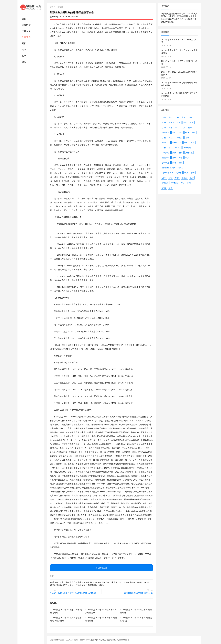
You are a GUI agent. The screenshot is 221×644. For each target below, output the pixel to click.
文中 (192, 178)
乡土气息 (166, 163)
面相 (24, 43)
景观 (181, 163)
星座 (24, 62)
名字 (24, 56)
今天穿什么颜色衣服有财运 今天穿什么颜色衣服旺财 (73, 593)
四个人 (171, 123)
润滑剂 (179, 173)
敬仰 (171, 117)
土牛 (177, 128)
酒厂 (171, 148)
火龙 (179, 123)
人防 (164, 128)
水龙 (192, 123)
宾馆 (193, 143)
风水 (24, 50)
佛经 (193, 173)
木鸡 (184, 117)
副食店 (165, 183)
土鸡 (177, 117)
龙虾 (187, 138)
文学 (164, 178)
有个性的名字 (168, 173)
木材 (164, 148)
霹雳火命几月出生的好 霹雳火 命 (138, 593)
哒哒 (171, 178)
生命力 (184, 178)
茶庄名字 (166, 143)
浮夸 (174, 158)
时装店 (180, 138)
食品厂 (171, 138)
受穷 (185, 123)
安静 (183, 183)
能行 (181, 133)
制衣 (181, 153)
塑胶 (194, 133)
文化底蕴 (189, 153)
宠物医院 (166, 158)
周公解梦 (26, 25)
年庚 (174, 133)
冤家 (190, 128)
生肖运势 (26, 31)
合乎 (171, 188)
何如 (186, 143)
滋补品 (181, 168)
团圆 (189, 183)
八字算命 (26, 37)
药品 (186, 173)
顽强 (177, 178)
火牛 (171, 128)
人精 (164, 138)
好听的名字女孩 (169, 168)
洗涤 (174, 153)
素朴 (174, 163)
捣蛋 (164, 188)
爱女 (187, 158)
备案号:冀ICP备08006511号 (118, 640)
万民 (164, 117)
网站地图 (102, 640)
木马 (190, 117)
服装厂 (178, 148)
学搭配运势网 (93, 640)
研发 (187, 133)
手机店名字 (177, 143)
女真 (184, 128)
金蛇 (164, 123)
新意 (181, 158)
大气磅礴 (187, 148)
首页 (24, 19)
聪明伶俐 (174, 183)
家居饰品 (166, 153)
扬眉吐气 (166, 133)
